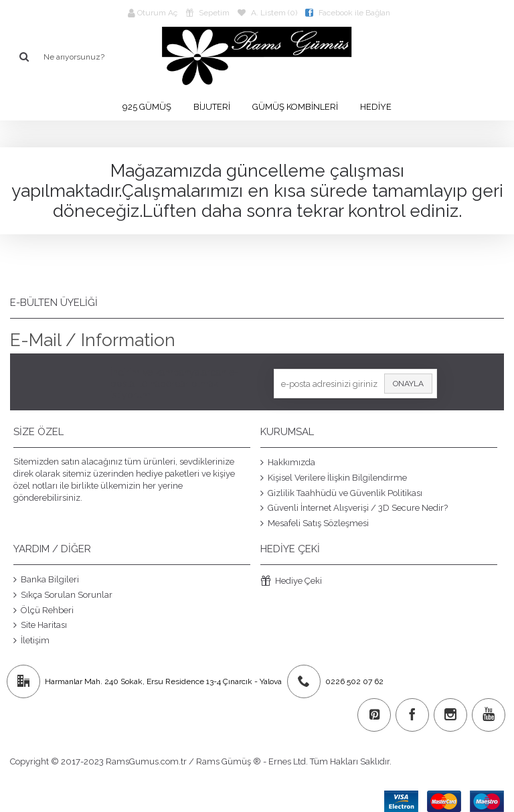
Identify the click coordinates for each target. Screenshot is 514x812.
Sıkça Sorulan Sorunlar (63, 595)
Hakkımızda (288, 463)
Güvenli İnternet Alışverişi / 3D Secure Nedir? (354, 508)
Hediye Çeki (291, 581)
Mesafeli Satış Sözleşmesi (315, 523)
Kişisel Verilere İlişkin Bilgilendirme (334, 478)
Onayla (408, 384)
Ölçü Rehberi (44, 610)
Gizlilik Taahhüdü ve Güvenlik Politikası (341, 493)
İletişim (31, 640)
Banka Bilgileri (46, 580)
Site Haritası (40, 625)
